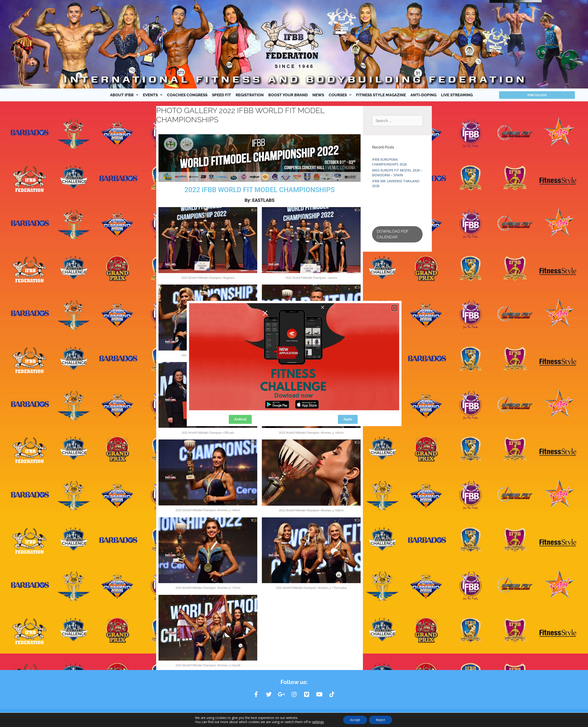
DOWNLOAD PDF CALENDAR (393, 234)
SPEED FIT (222, 95)
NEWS (318, 95)
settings (318, 722)
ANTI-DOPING (423, 95)
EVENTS (153, 95)
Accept (355, 720)
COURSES (340, 95)
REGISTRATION (250, 95)
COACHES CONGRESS (187, 95)
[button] (394, 308)
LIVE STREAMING (457, 95)
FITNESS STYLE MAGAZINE (381, 95)
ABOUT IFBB (124, 95)
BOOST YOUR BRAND (288, 95)
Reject (380, 720)
